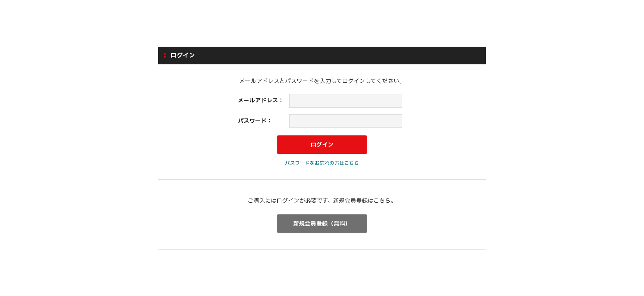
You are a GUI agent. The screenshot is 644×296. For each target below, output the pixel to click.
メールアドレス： (261, 101)
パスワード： (255, 121)
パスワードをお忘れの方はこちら (322, 163)
